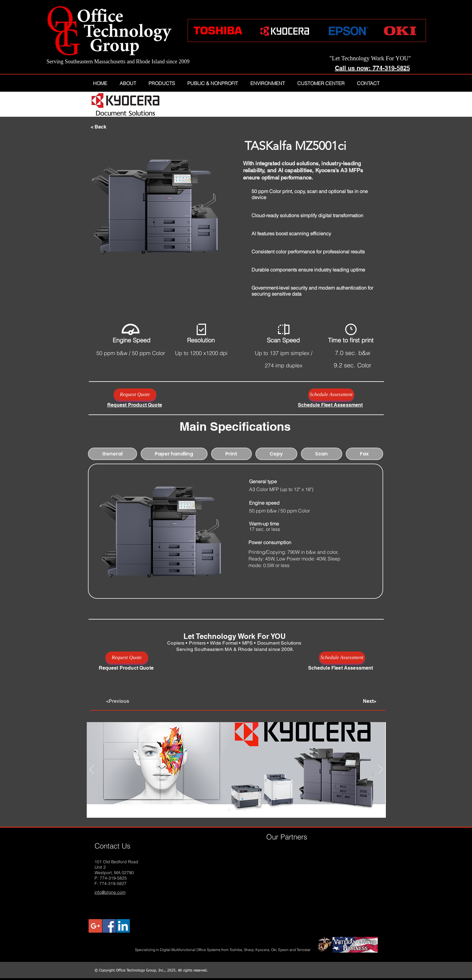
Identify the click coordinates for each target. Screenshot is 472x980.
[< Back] (111, 127)
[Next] (381, 770)
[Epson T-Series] (244, 810)
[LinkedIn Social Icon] (123, 926)
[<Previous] (126, 701)
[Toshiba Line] (237, 810)
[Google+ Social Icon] (95, 926)
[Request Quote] (135, 395)
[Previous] (92, 770)
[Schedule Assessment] (331, 395)
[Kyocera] (229, 810)
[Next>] (361, 701)
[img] (280, 851)
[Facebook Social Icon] (109, 926)
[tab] (113, 454)
